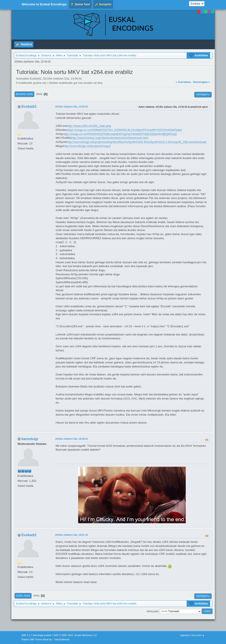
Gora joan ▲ (198, 635)
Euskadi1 (29, 106)
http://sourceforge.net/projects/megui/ (87, 146)
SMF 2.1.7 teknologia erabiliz (36, 635)
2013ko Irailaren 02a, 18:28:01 (72, 439)
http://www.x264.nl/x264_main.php (89, 126)
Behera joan (24, 94)
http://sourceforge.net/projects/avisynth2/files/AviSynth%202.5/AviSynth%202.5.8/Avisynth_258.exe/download (137, 142)
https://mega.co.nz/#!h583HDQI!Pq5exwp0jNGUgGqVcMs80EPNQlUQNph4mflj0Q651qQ (120, 134)
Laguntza (184, 635)
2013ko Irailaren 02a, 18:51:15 (72, 535)
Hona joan (152, 611)
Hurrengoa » (202, 82)
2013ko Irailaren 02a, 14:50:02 (72, 107)
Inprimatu (203, 95)
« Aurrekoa (183, 82)
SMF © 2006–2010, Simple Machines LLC (75, 635)
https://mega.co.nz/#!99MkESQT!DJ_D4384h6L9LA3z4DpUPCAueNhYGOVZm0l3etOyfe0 (125, 130)
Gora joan (23, 596)
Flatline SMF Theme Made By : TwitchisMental (45, 639)
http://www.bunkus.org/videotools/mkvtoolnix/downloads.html (110, 138)
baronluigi (30, 439)
